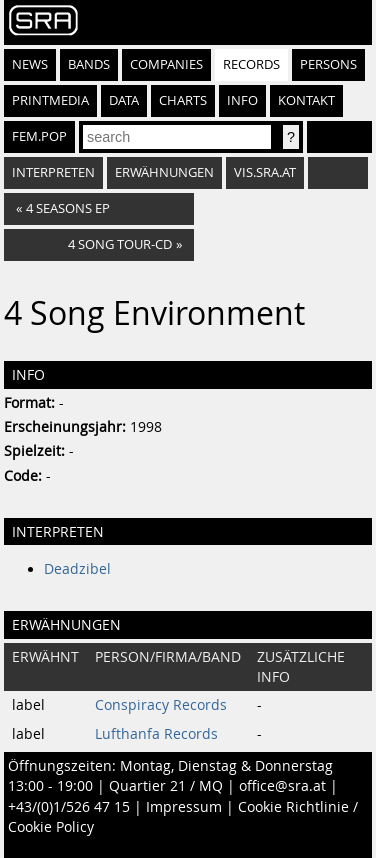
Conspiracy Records (161, 705)
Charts (183, 100)
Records (251, 64)
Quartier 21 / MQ (166, 786)
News (30, 64)
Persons (328, 64)
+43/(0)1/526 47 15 (69, 807)
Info (242, 100)
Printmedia (50, 100)
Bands (89, 64)
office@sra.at (282, 786)
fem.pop (39, 136)
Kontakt (306, 100)
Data (124, 100)
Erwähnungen (164, 172)
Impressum (184, 807)
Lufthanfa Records (156, 734)
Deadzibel (77, 569)
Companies (166, 64)
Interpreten (53, 172)
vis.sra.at (265, 172)
